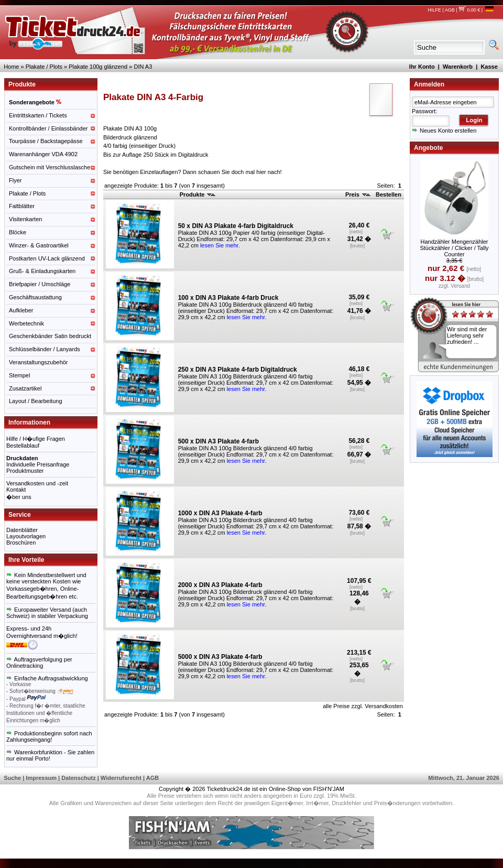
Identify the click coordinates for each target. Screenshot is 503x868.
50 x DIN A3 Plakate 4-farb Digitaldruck (236, 226)
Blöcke (18, 232)
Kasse (489, 67)
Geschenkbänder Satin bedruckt (50, 336)
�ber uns (19, 497)
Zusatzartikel (25, 388)
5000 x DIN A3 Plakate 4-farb (220, 657)
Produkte (198, 194)
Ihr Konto (422, 67)
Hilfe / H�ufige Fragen (36, 439)
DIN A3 (143, 67)
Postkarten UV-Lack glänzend (47, 258)
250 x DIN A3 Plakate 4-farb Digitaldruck (238, 370)
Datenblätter (22, 530)
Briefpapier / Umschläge (40, 284)
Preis (358, 194)
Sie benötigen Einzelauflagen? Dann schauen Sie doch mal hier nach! (193, 172)
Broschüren (21, 542)
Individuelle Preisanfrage (38, 464)
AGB (450, 10)
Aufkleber (21, 310)
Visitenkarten (25, 219)
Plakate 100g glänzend (98, 67)
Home (11, 67)
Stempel (19, 375)
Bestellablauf (23, 446)
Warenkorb (458, 67)
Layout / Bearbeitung (36, 401)
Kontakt (16, 490)
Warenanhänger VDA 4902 (43, 154)
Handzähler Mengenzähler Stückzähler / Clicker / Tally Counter (454, 248)
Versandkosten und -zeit (37, 483)
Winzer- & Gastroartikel (39, 245)
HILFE (434, 10)
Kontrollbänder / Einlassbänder (48, 128)
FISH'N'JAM (329, 789)
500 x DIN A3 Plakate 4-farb (218, 441)
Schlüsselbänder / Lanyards (45, 349)
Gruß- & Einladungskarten (42, 271)
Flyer (15, 180)
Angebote (428, 148)
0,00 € (469, 10)
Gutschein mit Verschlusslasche (50, 167)
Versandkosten (384, 706)
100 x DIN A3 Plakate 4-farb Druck (228, 298)
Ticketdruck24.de (229, 789)
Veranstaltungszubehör (39, 362)
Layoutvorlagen (26, 536)
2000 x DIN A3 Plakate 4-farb (220, 585)
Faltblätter (22, 206)
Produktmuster (25, 471)
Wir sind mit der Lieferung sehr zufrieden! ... (467, 335)
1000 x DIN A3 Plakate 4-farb (220, 513)
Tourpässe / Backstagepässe (46, 141)
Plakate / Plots (44, 67)
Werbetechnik (26, 323)
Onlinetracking (25, 666)
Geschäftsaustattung (35, 297)
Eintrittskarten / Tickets (38, 115)
